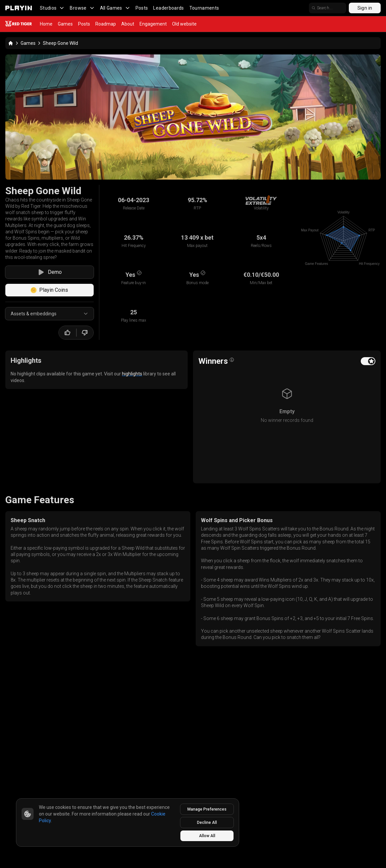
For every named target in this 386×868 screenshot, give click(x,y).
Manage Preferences (207, 809)
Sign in (365, 8)
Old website (184, 24)
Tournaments (204, 8)
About (128, 24)
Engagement (153, 24)
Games (65, 24)
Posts (142, 8)
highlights (132, 374)
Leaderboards (168, 8)
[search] (328, 8)
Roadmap (106, 24)
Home (46, 24)
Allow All (207, 836)
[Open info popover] (232, 360)
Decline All (207, 823)
